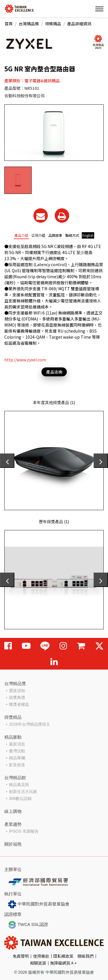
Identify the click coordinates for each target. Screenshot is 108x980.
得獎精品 (53, 24)
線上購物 (13, 811)
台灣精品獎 (29, 24)
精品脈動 (13, 737)
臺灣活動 (17, 751)
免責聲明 (21, 956)
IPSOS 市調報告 (24, 831)
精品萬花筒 (19, 785)
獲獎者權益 (19, 704)
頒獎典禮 (17, 697)
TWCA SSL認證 (28, 925)
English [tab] (88, 235)
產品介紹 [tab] (21, 235)
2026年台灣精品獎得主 (30, 724)
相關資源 (38, 963)
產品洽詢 (54, 372)
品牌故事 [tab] (55, 235)
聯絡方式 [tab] (72, 235)
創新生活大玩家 (23, 792)
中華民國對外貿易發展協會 (39, 904)
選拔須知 (17, 691)
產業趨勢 (13, 824)
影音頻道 (17, 765)
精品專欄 (17, 758)
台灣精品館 (15, 778)
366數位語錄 (20, 798)
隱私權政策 (63, 956)
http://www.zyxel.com (25, 360)
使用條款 (41, 956)
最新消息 (17, 744)
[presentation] (7, 461)
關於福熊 (13, 844)
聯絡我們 (86, 956)
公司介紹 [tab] (38, 235)
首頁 (9, 24)
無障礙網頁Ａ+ (63, 963)
